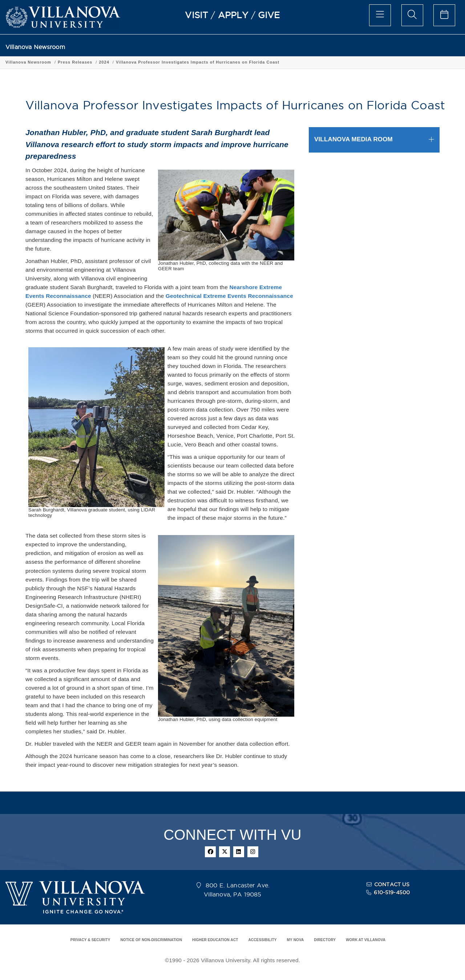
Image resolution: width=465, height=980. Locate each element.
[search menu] (412, 15)
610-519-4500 (392, 892)
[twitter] (225, 852)
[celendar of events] (444, 15)
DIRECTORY (325, 940)
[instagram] (253, 852)
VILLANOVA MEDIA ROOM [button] (353, 139)
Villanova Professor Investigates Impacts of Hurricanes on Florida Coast (198, 62)
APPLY (233, 15)
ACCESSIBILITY (262, 940)
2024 (104, 62)
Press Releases (75, 62)
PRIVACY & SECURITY (90, 940)
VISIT (197, 15)
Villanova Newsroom (35, 47)
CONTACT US (392, 884)
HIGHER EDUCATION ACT (215, 940)
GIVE (269, 15)
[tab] (374, 140)
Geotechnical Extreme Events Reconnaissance (229, 296)
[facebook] (210, 852)
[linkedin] (239, 852)
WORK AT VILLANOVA (366, 940)
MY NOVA (296, 940)
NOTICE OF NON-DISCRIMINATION (151, 940)
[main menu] (380, 15)
